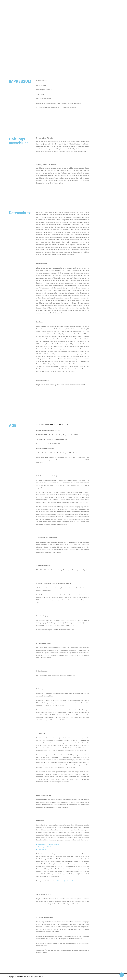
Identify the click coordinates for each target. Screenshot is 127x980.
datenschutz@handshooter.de (65, 881)
